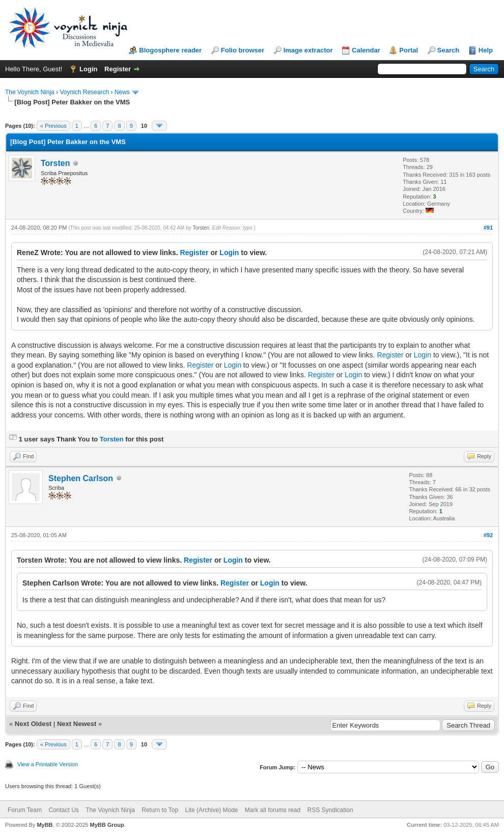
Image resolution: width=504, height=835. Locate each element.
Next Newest (77, 724)
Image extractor (308, 50)
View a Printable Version (48, 764)
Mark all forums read (273, 810)
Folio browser (243, 50)
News (122, 92)
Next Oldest (33, 724)
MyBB (45, 825)
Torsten (55, 163)
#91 (488, 228)
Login (88, 69)
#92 (488, 535)
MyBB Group (107, 825)
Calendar (366, 50)
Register (118, 69)
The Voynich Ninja (30, 92)
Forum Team (25, 810)
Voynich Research (84, 92)
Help (486, 50)
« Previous (53, 126)
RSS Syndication (330, 810)
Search (448, 50)
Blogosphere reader (170, 50)
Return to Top (160, 810)
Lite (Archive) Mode (211, 810)
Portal (409, 50)
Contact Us (63, 810)
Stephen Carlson (81, 478)
